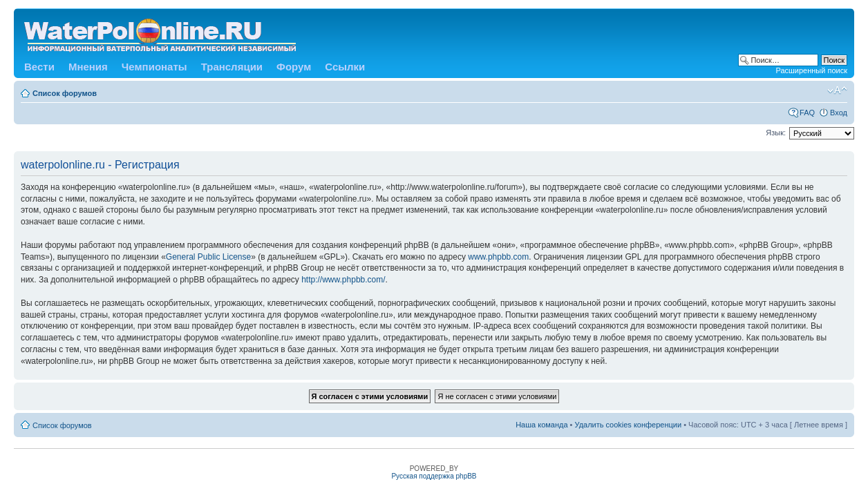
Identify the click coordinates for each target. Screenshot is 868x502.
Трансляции (232, 67)
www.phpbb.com (498, 257)
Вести (39, 67)
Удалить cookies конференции (629, 425)
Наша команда (541, 425)
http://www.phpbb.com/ (343, 280)
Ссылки (345, 67)
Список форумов (65, 93)
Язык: (776, 133)
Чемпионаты (154, 67)
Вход (839, 113)
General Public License (208, 257)
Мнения (88, 67)
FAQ (807, 113)
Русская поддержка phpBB (434, 476)
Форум (294, 67)
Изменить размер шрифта (837, 90)
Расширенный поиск (811, 70)
